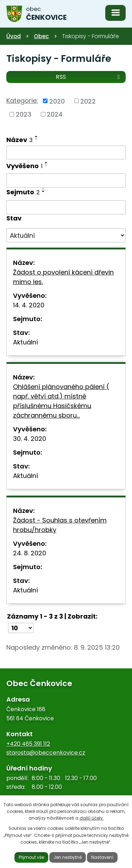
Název (20, 140)
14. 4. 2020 (29, 305)
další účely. (92, 818)
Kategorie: (22, 101)
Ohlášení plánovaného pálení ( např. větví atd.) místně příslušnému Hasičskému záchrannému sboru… (61, 401)
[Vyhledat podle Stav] (66, 235)
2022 (88, 101)
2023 (24, 114)
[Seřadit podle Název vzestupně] (37, 136)
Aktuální (26, 342)
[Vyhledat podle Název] (66, 153)
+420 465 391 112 (28, 744)
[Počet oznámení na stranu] (21, 628)
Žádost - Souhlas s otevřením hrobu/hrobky (60, 525)
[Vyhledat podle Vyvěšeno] (66, 181)
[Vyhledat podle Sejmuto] (66, 207)
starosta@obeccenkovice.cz (46, 753)
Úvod (14, 36)
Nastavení (102, 857)
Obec (41, 36)
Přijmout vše (31, 857)
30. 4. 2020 (30, 439)
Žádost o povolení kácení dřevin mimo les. (63, 277)
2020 (57, 101)
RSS (89, 76)
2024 (55, 114)
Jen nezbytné (68, 857)
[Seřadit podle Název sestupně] (37, 139)
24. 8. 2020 (30, 553)
